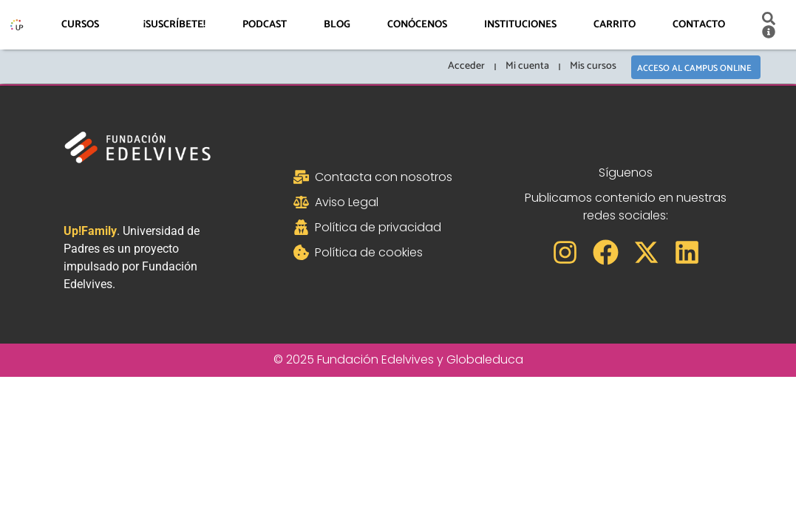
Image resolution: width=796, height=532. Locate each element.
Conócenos (417, 25)
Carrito (615, 25)
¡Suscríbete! (174, 25)
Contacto (699, 25)
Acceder (465, 66)
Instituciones (520, 25)
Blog (337, 25)
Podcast (265, 25)
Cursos (84, 25)
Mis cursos (592, 66)
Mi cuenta (526, 66)
